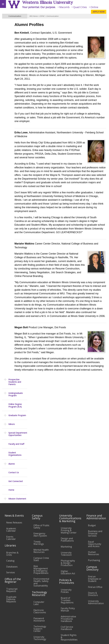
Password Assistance (39, 559)
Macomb (64, 7)
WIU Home (33, 16)
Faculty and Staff (16, 88)
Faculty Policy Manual (68, 549)
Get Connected (15, 126)
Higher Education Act (68, 512)
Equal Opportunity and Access (95, 483)
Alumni (11, 108)
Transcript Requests (12, 529)
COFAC (42, 16)
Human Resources (94, 493)
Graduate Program (17, 60)
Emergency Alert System (40, 474)
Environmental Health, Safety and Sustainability (41, 522)
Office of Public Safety (41, 466)
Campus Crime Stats (41, 499)
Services (11, 512)
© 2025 (49, 639)
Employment (25, 612)
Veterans (58, 612)
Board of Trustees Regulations (67, 540)
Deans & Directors (93, 533)
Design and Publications (67, 479)
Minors (12, 69)
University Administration (96, 542)
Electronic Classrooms (40, 551)
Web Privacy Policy (101, 639)
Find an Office (95, 526)
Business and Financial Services (95, 473)
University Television (66, 493)
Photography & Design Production (68, 502)
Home (11, 134)
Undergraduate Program (16, 39)
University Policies (66, 530)
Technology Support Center (40, 568)
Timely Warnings (39, 482)
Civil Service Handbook (67, 567)
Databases (12, 506)
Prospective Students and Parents (15, 26)
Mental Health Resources (41, 490)
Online (94, 7)
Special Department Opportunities (18, 78)
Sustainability (42, 612)
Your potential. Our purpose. (39, 7)
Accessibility (8, 612)
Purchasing (94, 500)
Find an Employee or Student (95, 518)
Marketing (66, 486)
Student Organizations (15, 98)
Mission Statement (17, 143)
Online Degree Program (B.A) (15, 50)
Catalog (10, 500)
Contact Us (14, 117)
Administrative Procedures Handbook (68, 558)
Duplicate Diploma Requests (11, 539)
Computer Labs (39, 543)
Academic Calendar (11, 469)
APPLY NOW (99, 12)
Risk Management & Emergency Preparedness (41, 509)
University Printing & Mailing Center (69, 470)
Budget (92, 465)
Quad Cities (80, 7)
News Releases (14, 462)
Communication (52, 16)
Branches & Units (12, 493)
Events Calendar (11, 477)
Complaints (67, 585)
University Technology (40, 577)
